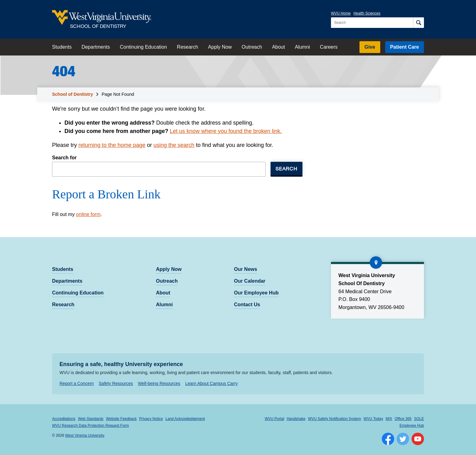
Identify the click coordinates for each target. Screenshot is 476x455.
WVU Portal (274, 419)
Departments (96, 47)
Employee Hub (412, 426)
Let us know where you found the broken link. (226, 131)
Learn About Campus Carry (212, 383)
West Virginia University (84, 435)
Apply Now (220, 47)
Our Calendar (250, 281)
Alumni (302, 47)
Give (370, 47)
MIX (389, 419)
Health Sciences (367, 13)
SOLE (419, 419)
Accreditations (64, 419)
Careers (329, 47)
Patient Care (405, 47)
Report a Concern (77, 383)
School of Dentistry (73, 94)
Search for (64, 158)
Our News (246, 269)
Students (62, 47)
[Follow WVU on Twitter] (403, 439)
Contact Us (247, 305)
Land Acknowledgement (185, 419)
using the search (174, 145)
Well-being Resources (159, 383)
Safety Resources (116, 383)
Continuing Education (143, 47)
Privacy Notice (151, 419)
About (279, 47)
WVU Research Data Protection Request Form (90, 426)
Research (187, 47)
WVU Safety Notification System (335, 419)
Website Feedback (121, 419)
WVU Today (373, 419)
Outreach (252, 47)
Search (286, 168)
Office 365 (403, 419)
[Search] (419, 23)
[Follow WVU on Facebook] (388, 439)
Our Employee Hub (256, 293)
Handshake (296, 419)
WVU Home (341, 13)
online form (88, 214)
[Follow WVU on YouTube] (418, 439)
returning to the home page (112, 145)
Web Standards (91, 419)
